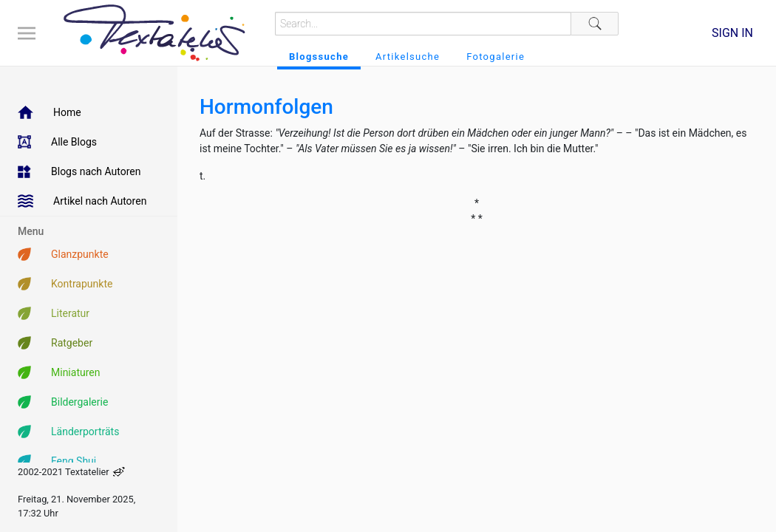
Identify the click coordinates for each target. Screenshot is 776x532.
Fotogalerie (496, 57)
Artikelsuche (408, 57)
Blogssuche (319, 57)
